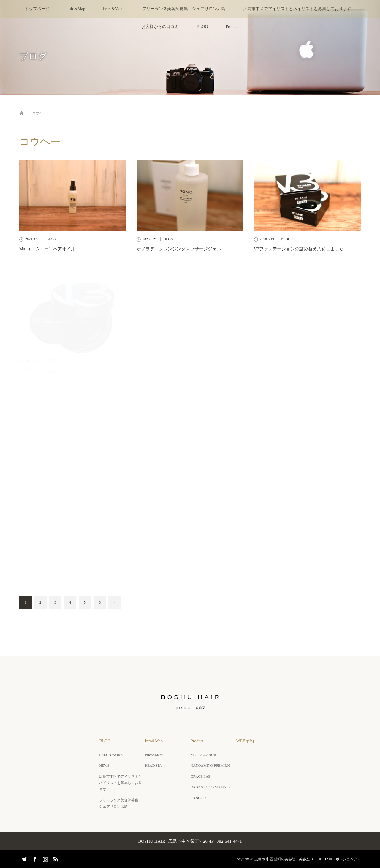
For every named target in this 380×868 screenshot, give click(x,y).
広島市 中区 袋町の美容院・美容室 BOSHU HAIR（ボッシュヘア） (308, 859)
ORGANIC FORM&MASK (211, 787)
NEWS (104, 766)
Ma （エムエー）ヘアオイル (47, 249)
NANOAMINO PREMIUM (210, 766)
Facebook (34, 858)
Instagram (45, 858)
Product (232, 27)
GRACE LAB (201, 777)
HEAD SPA (153, 766)
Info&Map (76, 9)
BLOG (202, 27)
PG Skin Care (200, 798)
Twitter (24, 858)
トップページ (37, 9)
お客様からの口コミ (160, 27)
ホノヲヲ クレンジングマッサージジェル (179, 249)
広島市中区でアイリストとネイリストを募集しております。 (299, 9)
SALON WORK (111, 755)
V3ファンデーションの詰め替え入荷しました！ (301, 249)
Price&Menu (114, 9)
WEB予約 (245, 741)
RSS (55, 858)
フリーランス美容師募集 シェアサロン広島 (184, 9)
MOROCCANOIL (204, 755)
